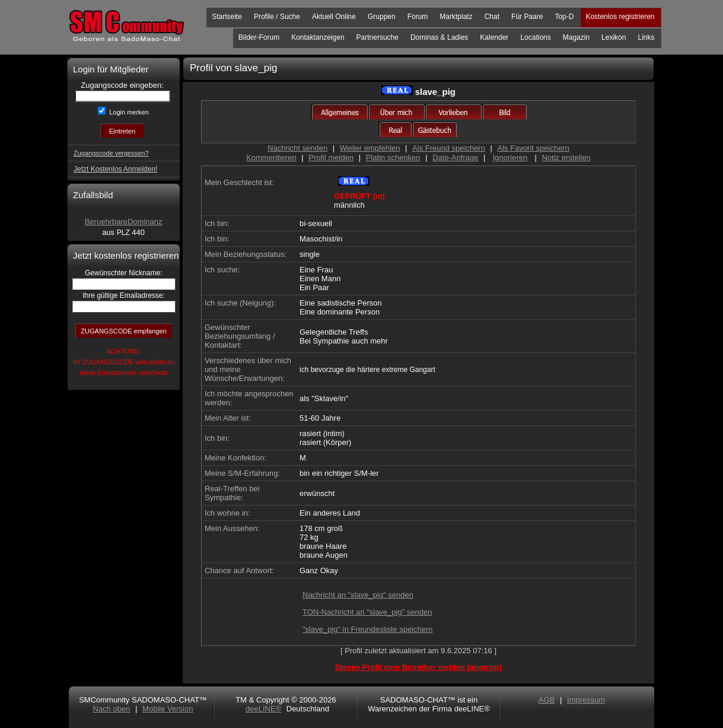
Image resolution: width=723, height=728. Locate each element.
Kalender (494, 37)
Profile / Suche (277, 17)
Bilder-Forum (259, 37)
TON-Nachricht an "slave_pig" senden (367, 612)
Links (646, 37)
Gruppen (382, 17)
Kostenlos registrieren (620, 17)
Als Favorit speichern (534, 148)
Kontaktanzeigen (318, 37)
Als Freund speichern (449, 148)
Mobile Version (168, 709)
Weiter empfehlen (370, 148)
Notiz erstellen (566, 158)
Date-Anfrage (455, 158)
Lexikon (614, 37)
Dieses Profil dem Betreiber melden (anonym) (418, 667)
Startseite (227, 17)
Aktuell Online (334, 17)
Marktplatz (456, 17)
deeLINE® (263, 709)
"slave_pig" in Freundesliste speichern (368, 629)
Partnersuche (378, 37)
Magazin (576, 37)
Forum (418, 17)
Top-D (564, 17)
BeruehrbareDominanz (124, 222)
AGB (547, 700)
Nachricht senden (297, 148)
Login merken (128, 112)
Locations (535, 37)
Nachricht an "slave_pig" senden (358, 595)
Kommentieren (271, 158)
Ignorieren (510, 158)
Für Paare (527, 17)
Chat (492, 17)
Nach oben (112, 709)
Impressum (586, 700)
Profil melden (331, 158)
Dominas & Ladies (439, 37)
